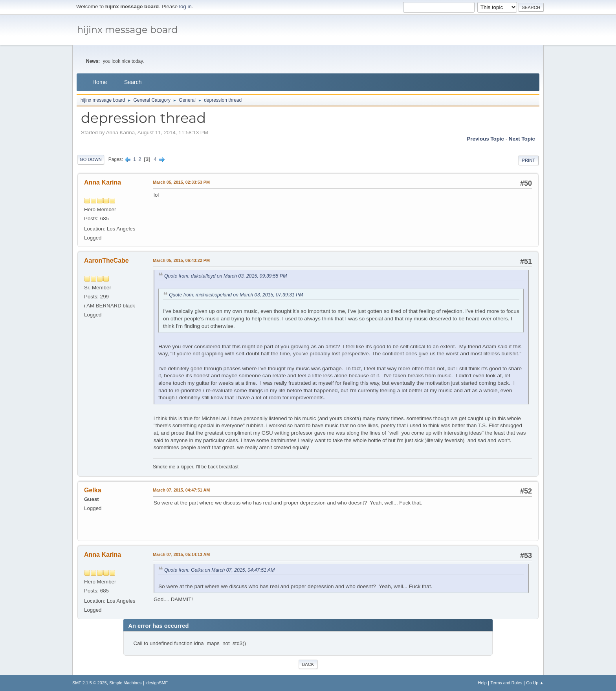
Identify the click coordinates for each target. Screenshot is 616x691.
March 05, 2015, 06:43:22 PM (181, 260)
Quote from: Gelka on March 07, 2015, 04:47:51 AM (219, 570)
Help (482, 683)
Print (528, 160)
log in (185, 6)
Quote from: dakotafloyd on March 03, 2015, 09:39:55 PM (225, 276)
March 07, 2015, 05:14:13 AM (181, 554)
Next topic (522, 139)
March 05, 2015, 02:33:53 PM (181, 182)
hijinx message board (127, 30)
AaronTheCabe (106, 260)
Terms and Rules (507, 683)
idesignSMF (157, 683)
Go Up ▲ (535, 683)
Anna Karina (103, 182)
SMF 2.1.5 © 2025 (90, 683)
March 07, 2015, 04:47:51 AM (181, 490)
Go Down (91, 159)
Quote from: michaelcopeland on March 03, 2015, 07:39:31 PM (236, 295)
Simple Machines (125, 683)
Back (308, 664)
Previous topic (485, 139)
